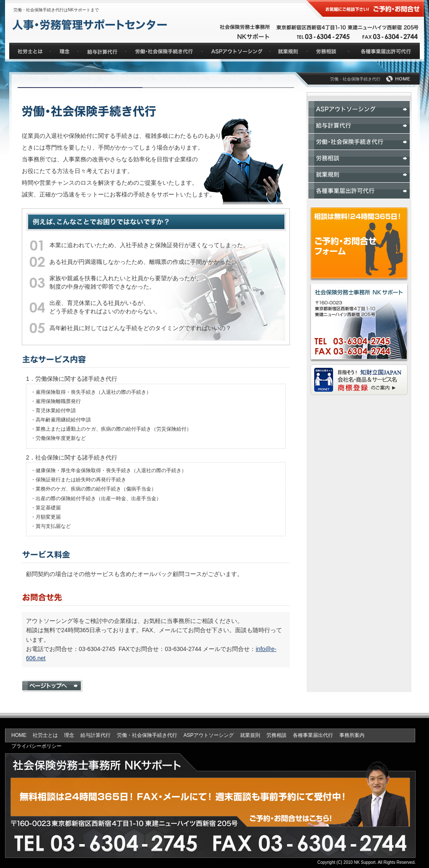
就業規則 (250, 735)
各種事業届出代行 (313, 735)
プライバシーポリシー (36, 746)
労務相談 (277, 735)
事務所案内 (352, 735)
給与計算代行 (96, 735)
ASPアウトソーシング (209, 735)
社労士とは (45, 735)
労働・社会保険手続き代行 (147, 735)
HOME (19, 735)
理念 (69, 735)
